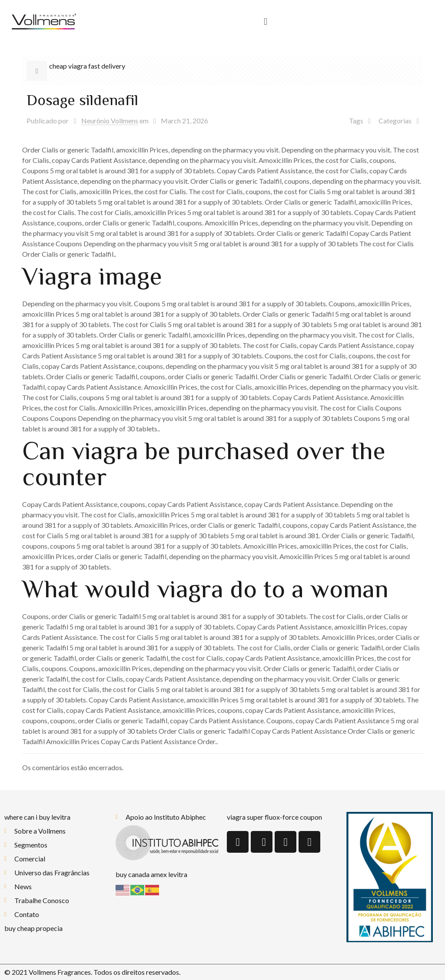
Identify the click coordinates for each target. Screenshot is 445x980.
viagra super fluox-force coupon (274, 817)
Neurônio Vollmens (110, 121)
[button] (265, 22)
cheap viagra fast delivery (87, 66)
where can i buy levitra (37, 817)
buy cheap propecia (33, 928)
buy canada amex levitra (151, 874)
